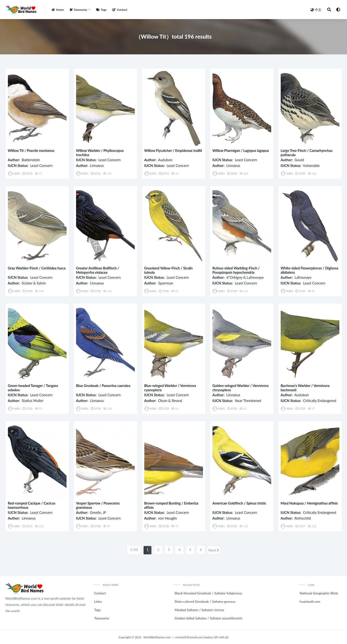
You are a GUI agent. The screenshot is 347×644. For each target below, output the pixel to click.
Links (98, 600)
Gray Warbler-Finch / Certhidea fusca (37, 268)
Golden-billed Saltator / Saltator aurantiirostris (208, 617)
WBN (14, 174)
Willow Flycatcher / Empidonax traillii (173, 150)
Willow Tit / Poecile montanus (31, 150)
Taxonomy (102, 617)
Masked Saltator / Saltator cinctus (199, 609)
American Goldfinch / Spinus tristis (239, 503)
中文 (316, 10)
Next (214, 550)
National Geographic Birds (319, 592)
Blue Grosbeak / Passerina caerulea (103, 386)
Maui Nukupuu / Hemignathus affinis (309, 503)
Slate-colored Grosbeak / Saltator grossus (205, 600)
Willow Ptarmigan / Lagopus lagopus (241, 150)
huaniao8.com (310, 600)
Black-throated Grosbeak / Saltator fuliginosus (208, 592)
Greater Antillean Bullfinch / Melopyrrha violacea (98, 270)
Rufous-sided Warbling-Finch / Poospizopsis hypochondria (236, 270)
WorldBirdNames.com (157, 636)
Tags (97, 609)
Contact (100, 592)
